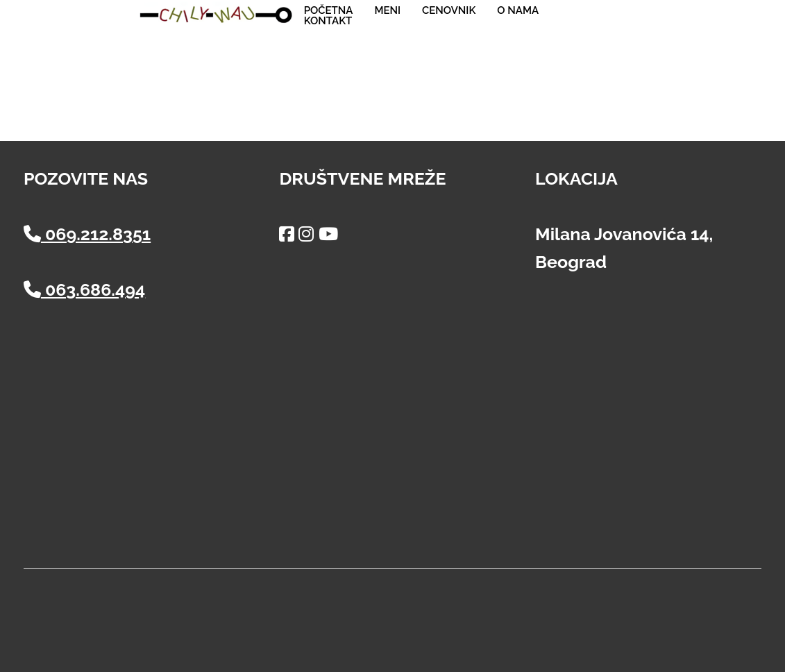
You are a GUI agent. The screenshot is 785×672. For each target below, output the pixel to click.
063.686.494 (84, 289)
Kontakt (328, 21)
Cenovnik (449, 10)
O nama (518, 10)
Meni (387, 10)
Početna (329, 10)
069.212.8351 (87, 234)
